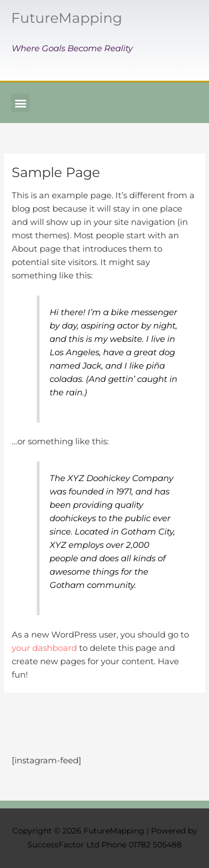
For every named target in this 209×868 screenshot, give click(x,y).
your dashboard (44, 648)
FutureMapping (67, 18)
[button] (20, 103)
